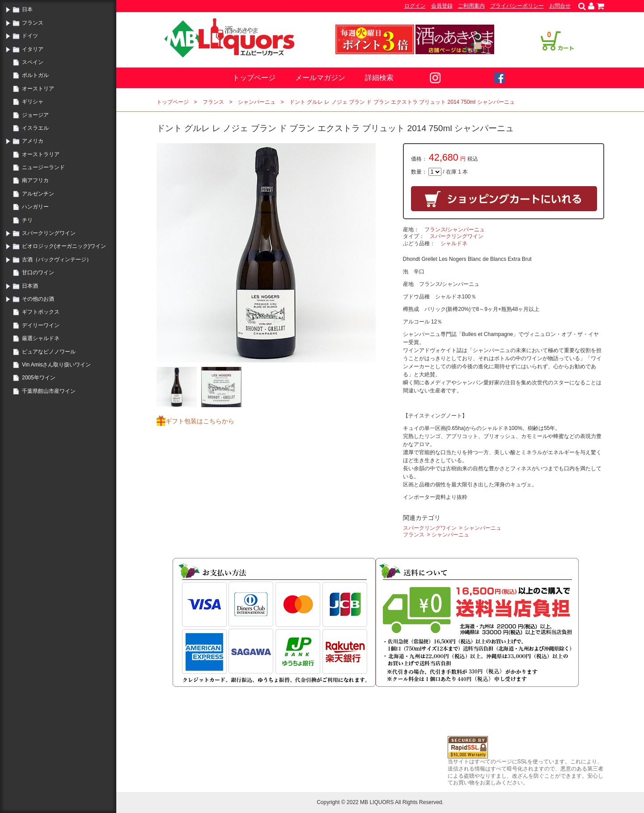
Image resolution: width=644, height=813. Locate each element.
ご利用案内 (471, 6)
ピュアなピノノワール (49, 352)
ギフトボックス (41, 312)
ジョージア (35, 115)
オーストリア (38, 89)
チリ (27, 220)
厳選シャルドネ (41, 338)
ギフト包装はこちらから (200, 421)
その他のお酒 (38, 299)
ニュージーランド (43, 167)
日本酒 (30, 286)
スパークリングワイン (49, 233)
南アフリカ (35, 180)
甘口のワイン (38, 272)
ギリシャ (33, 102)
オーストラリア (41, 154)
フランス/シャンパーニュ (455, 230)
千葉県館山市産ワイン (49, 391)
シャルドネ (454, 243)
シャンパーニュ (257, 102)
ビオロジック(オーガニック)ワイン (64, 246)
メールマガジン (320, 78)
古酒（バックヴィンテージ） (57, 260)
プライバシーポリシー (517, 6)
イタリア (33, 49)
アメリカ (33, 141)
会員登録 (442, 6)
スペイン (33, 62)
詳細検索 (379, 78)
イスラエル (35, 128)
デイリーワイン (41, 325)
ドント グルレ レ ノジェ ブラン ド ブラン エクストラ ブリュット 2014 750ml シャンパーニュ (402, 102)
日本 (27, 9)
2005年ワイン (39, 378)
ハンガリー (35, 207)
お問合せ (560, 6)
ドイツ (30, 36)
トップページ (254, 78)
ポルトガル (35, 75)
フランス (33, 23)
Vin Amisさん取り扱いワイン (56, 365)
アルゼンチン (38, 194)
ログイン (415, 6)
